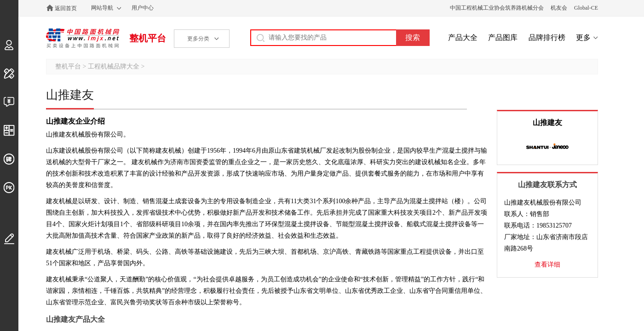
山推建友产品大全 (75, 319)
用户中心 (143, 8)
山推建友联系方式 (547, 185)
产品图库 (503, 37)
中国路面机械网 (83, 38)
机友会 (559, 8)
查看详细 (547, 265)
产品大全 (463, 37)
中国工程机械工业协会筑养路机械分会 (497, 8)
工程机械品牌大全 (114, 66)
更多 (583, 37)
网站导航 (102, 8)
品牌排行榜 (547, 37)
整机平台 (148, 38)
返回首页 (66, 8)
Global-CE (586, 8)
